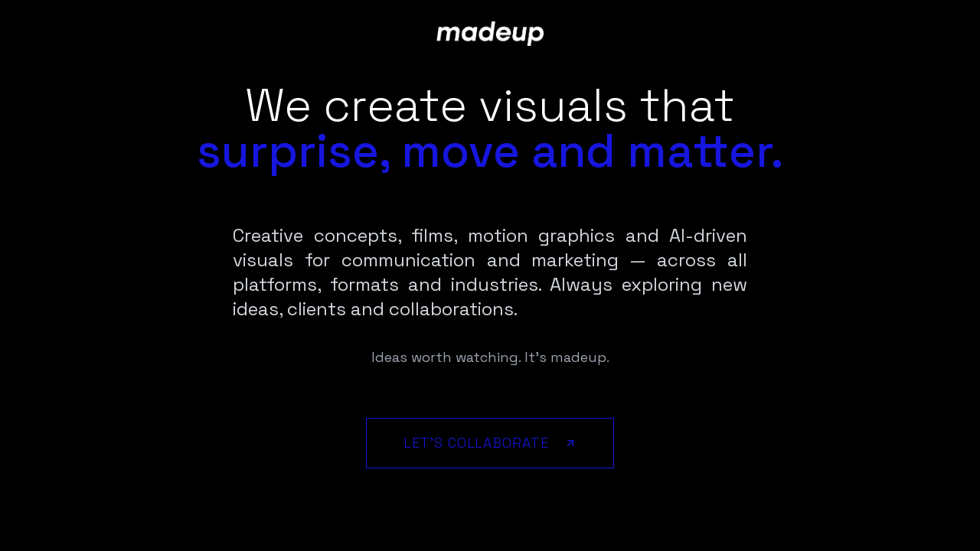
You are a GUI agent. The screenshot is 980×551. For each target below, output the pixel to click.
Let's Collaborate (490, 443)
